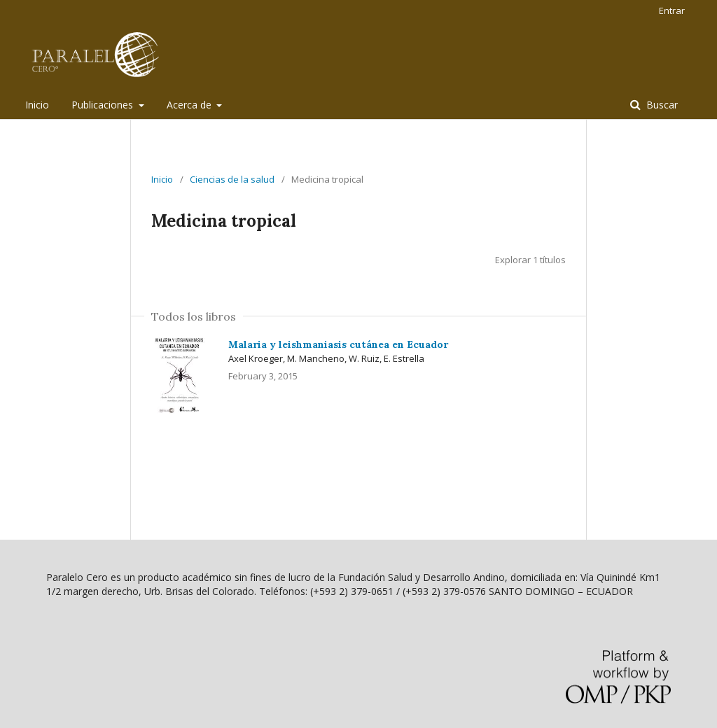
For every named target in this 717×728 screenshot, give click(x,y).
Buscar (661, 105)
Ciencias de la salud (232, 179)
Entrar (672, 10)
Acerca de (190, 105)
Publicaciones (104, 105)
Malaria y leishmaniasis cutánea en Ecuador (338, 344)
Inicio (37, 105)
